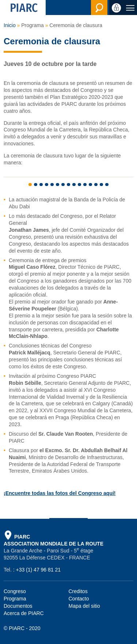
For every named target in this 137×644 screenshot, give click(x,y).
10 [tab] (79, 185)
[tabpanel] (68, 172)
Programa (15, 599)
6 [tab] (58, 185)
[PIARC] (23, 8)
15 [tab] (107, 185)
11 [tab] (85, 185)
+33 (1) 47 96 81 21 (38, 570)
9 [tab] (74, 185)
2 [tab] (36, 185)
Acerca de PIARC (24, 613)
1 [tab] (30, 185)
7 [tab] (63, 185)
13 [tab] (96, 185)
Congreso (15, 591)
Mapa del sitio (84, 606)
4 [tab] (47, 185)
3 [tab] (41, 185)
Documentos (18, 606)
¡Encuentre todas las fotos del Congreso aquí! (60, 493)
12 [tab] (90, 185)
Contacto (79, 599)
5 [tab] (52, 185)
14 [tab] (101, 185)
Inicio (10, 25)
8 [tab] (68, 185)
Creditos (78, 591)
